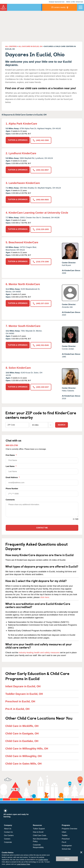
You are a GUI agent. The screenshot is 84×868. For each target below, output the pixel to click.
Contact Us (8, 831)
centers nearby (62, 7)
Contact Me (42, 527)
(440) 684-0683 (41, 199)
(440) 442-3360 (41, 140)
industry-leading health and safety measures (39, 652)
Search (62, 424)
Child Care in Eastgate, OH (22, 733)
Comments (10, 499)
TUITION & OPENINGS (18, 140)
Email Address (42, 480)
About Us (8, 828)
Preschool (66, 838)
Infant (64, 831)
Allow (67, 859)
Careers (7, 838)
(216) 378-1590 (41, 261)
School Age (66, 848)
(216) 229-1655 (41, 229)
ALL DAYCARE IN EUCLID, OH (30, 46)
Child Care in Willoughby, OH (23, 755)
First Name (42, 458)
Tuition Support (39, 828)
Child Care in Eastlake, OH (22, 740)
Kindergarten (67, 845)
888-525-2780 (12, 445)
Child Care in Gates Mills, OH (23, 763)
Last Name (42, 469)
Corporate (8, 841)
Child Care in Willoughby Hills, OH (27, 748)
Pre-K (64, 841)
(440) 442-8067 (41, 170)
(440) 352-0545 (41, 344)
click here (45, 597)
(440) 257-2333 (41, 302)
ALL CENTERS (11, 46)
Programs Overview (69, 828)
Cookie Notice (43, 860)
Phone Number (42, 491)
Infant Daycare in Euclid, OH (23, 686)
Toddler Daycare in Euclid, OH (24, 693)
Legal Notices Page (23, 864)
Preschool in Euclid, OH (20, 701)
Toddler (65, 835)
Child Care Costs (40, 835)
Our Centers (9, 835)
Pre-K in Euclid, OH (17, 708)
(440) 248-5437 (41, 386)
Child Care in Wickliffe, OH (22, 725)
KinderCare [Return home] (3, 7)
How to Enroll (38, 831)
